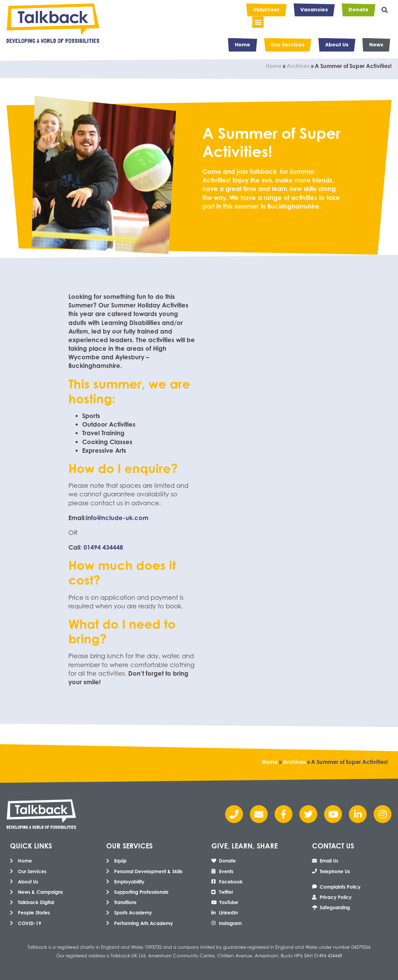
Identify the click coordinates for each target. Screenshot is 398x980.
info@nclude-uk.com (117, 518)
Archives (298, 66)
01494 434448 (103, 547)
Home (274, 66)
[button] (384, 10)
